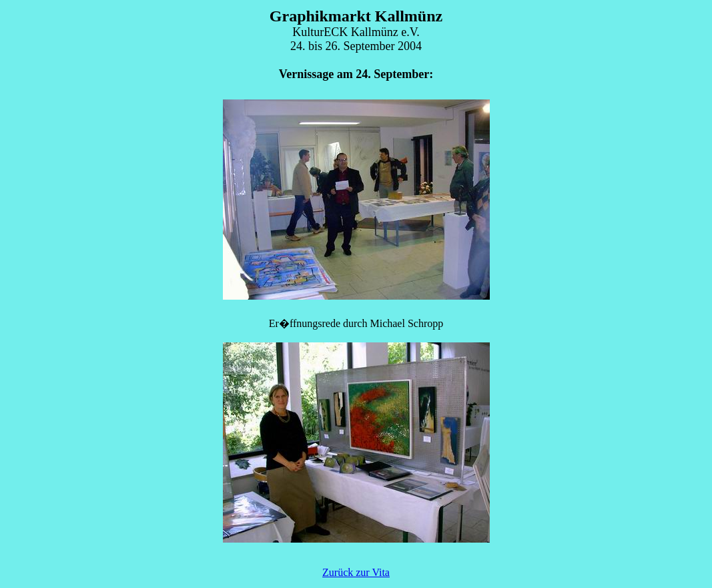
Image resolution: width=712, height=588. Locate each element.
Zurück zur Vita (356, 572)
